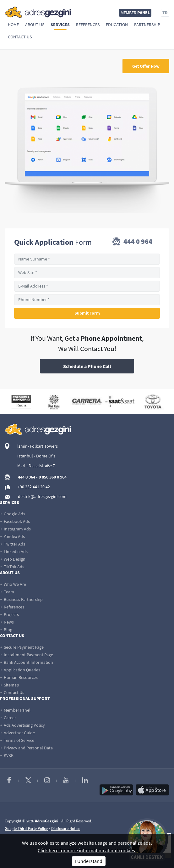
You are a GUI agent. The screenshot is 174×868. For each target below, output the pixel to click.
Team (7, 592)
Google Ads (13, 514)
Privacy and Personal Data (26, 748)
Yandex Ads (12, 536)
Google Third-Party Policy (26, 829)
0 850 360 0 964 (53, 477)
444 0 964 (132, 242)
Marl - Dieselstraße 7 (36, 466)
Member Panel (15, 710)
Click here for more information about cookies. (87, 850)
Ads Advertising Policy (22, 725)
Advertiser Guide (17, 733)
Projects (9, 614)
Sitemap (10, 685)
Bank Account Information (27, 662)
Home (13, 25)
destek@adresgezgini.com (42, 496)
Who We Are (13, 584)
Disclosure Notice (66, 829)
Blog (6, 630)
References (88, 25)
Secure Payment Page (22, 647)
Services (60, 25)
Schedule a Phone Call (87, 366)
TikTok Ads (12, 567)
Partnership (147, 25)
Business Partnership (21, 599)
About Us (35, 25)
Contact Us (20, 37)
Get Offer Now (146, 66)
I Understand (89, 861)
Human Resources (19, 677)
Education (117, 25)
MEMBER (135, 13)
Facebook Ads (15, 521)
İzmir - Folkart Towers (38, 446)
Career (8, 718)
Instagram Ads (15, 529)
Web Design (13, 559)
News (7, 622)
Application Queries (20, 670)
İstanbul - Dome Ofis (36, 456)
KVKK (7, 755)
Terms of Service (17, 740)
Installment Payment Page (27, 655)
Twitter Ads (13, 544)
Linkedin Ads (14, 552)
